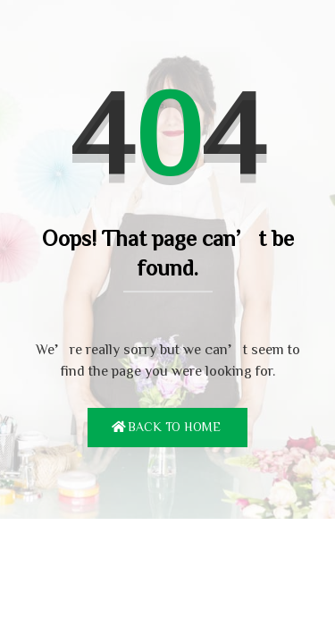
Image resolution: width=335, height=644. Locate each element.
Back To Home (174, 427)
